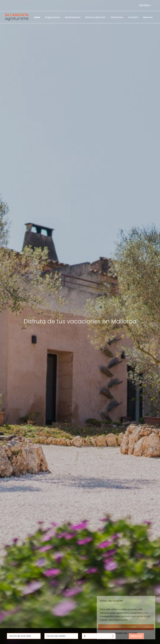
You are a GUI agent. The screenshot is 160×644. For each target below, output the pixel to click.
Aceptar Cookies (126, 627)
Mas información (118, 620)
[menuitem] (37, 17)
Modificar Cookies (126, 633)
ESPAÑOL (145, 5)
